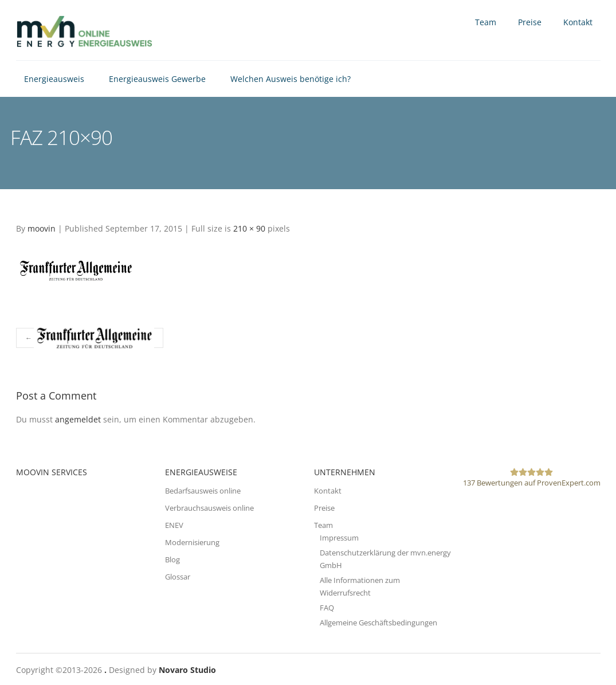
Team (486, 22)
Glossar (178, 577)
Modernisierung (192, 542)
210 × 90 (249, 228)
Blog (172, 559)
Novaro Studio (187, 670)
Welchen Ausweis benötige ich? (291, 79)
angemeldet (78, 419)
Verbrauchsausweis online (209, 508)
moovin (42, 228)
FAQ (327, 608)
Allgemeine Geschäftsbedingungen (378, 623)
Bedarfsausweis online (203, 491)
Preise (530, 22)
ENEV (174, 525)
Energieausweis (54, 79)
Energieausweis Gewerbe (157, 79)
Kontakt (578, 22)
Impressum (339, 538)
